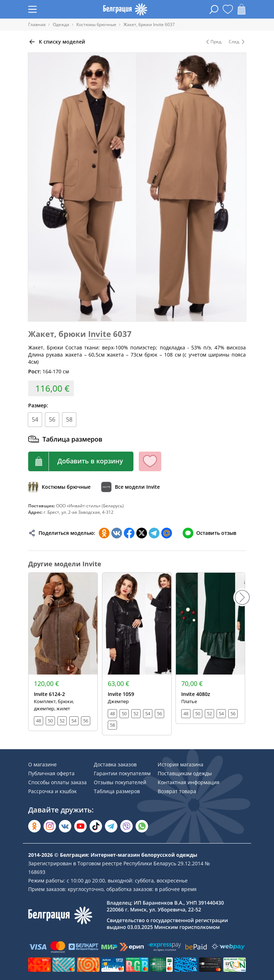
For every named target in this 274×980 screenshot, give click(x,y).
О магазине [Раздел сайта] (42, 764)
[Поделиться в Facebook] (129, 533)
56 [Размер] (52, 419)
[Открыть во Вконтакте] (65, 826)
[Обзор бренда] (131, 487)
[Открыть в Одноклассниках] (34, 826)
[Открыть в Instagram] (50, 826)
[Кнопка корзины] (81, 461)
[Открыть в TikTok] (96, 826)
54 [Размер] (35, 419)
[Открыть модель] (63, 652)
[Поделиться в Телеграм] (154, 533)
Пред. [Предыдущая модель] (214, 42)
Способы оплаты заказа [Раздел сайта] (57, 782)
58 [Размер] (69, 419)
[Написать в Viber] (126, 826)
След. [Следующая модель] (237, 42)
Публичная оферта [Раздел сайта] (51, 773)
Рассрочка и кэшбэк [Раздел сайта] (52, 791)
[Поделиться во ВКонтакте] (117, 533)
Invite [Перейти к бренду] (100, 334)
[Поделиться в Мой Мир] (167, 533)
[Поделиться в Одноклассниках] (104, 533)
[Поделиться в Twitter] (142, 533)
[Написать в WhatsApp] (142, 826)
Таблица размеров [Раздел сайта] (117, 791)
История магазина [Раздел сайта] (181, 764)
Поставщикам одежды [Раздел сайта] (185, 773)
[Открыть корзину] (242, 9)
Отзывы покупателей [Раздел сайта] (120, 782)
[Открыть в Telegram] (111, 826)
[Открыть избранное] (228, 9)
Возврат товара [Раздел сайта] (177, 791)
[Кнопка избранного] (150, 461)
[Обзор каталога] (59, 487)
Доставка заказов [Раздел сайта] (115, 764)
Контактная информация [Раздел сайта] (189, 782)
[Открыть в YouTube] (80, 826)
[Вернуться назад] (57, 42)
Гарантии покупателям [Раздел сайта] (122, 773)
